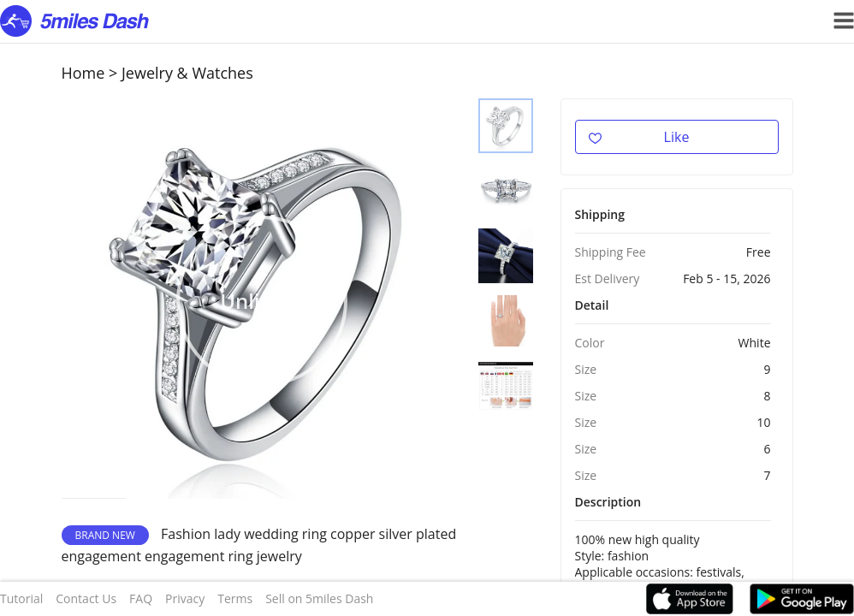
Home (83, 73)
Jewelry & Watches (187, 73)
